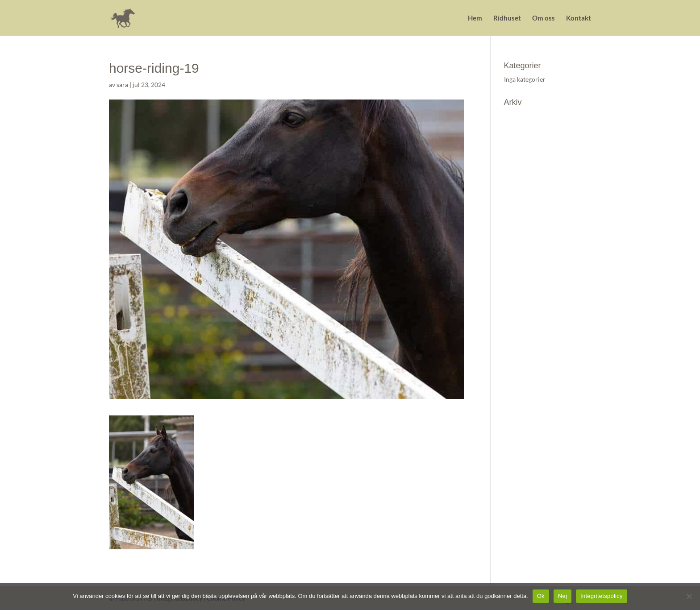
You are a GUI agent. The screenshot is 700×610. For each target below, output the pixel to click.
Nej (562, 596)
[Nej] (689, 596)
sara (122, 85)
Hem (475, 18)
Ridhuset (507, 18)
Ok (541, 596)
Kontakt (579, 18)
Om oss (544, 18)
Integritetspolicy (602, 596)
